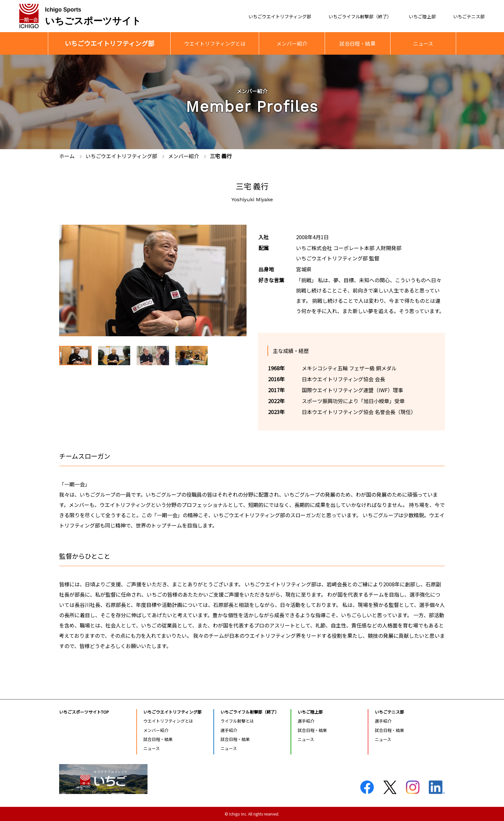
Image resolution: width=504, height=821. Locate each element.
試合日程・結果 (357, 43)
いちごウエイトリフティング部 (258, 16)
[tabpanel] (153, 280)
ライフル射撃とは (237, 721)
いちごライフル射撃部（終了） (347, 16)
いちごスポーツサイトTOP (84, 712)
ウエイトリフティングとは (215, 43)
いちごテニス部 (467, 16)
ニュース (423, 43)
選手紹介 (229, 730)
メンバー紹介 (292, 43)
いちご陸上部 (416, 16)
